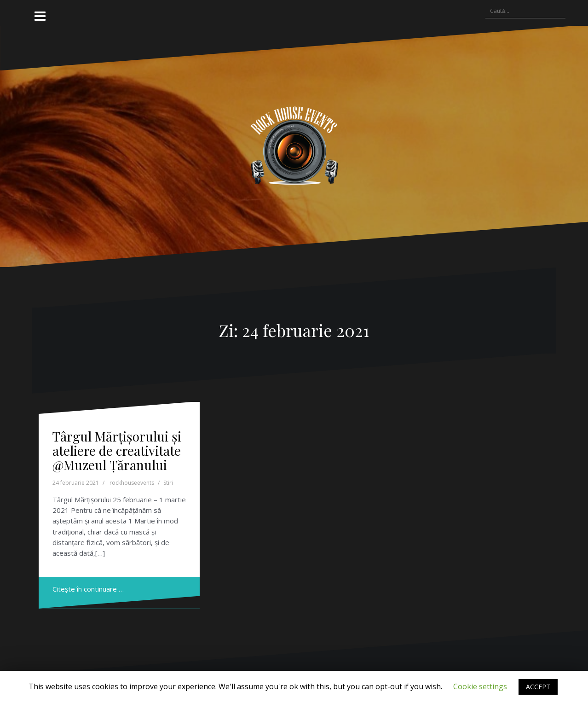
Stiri (168, 483)
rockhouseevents (132, 483)
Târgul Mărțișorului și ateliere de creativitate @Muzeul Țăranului (117, 450)
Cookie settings (480, 686)
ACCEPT (538, 687)
